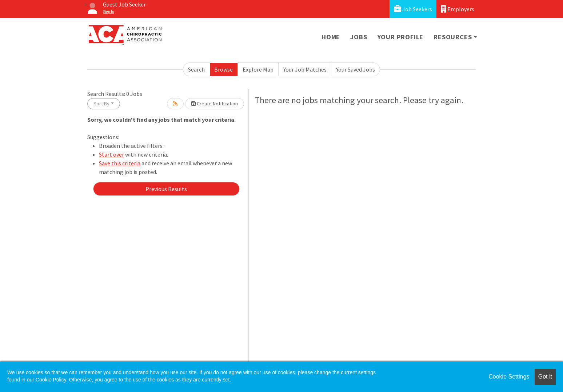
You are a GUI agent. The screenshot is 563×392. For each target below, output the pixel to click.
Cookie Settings (509, 377)
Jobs (359, 37)
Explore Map (258, 69)
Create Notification (215, 104)
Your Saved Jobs (356, 69)
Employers (458, 9)
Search (196, 69)
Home (331, 37)
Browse (223, 69)
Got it (545, 377)
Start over (111, 154)
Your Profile (401, 37)
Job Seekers (413, 9)
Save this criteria (120, 163)
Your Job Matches (305, 69)
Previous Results (166, 189)
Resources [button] (453, 37)
